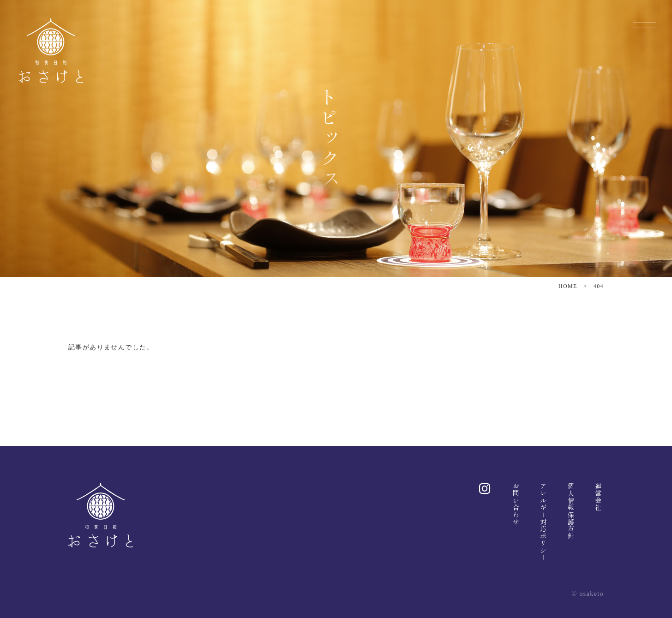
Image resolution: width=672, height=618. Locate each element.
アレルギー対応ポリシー (543, 522)
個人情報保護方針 (571, 511)
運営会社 (598, 497)
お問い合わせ (516, 504)
